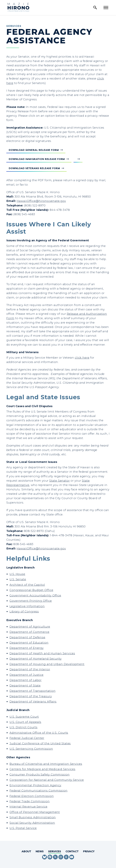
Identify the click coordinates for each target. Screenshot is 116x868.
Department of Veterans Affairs (33, 702)
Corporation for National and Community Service (47, 780)
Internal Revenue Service (28, 807)
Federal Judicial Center (27, 738)
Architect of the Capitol (27, 585)
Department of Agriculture (30, 627)
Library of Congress (24, 611)
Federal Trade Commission (30, 801)
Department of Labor (26, 680)
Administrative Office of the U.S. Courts (39, 733)
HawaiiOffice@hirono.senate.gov (41, 201)
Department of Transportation (32, 691)
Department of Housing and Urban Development (47, 664)
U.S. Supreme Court (24, 717)
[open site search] (95, 8)
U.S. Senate (18, 579)
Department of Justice (27, 675)
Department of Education (29, 643)
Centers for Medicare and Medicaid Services (42, 769)
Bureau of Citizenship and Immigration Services (46, 764)
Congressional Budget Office (31, 590)
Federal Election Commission (32, 796)
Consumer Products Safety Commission (40, 775)
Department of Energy (27, 648)
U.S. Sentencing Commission (31, 749)
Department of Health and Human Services (42, 653)
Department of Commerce (29, 632)
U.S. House (17, 574)
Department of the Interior (30, 669)
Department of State (25, 686)
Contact (72, 851)
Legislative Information (27, 606)
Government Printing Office (31, 601)
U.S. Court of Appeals (25, 722)
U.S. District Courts (23, 727)
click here (82, 358)
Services (55, 851)
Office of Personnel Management (35, 812)
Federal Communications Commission (39, 791)
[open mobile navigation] (106, 8)
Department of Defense (27, 637)
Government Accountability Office (35, 595)
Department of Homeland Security (36, 659)
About (26, 851)
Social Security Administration (32, 823)
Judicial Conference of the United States (40, 743)
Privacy (89, 851)
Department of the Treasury (31, 696)
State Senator (60, 481)
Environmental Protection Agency (35, 785)
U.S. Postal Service (23, 828)
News (40, 851)
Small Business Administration (33, 817)
